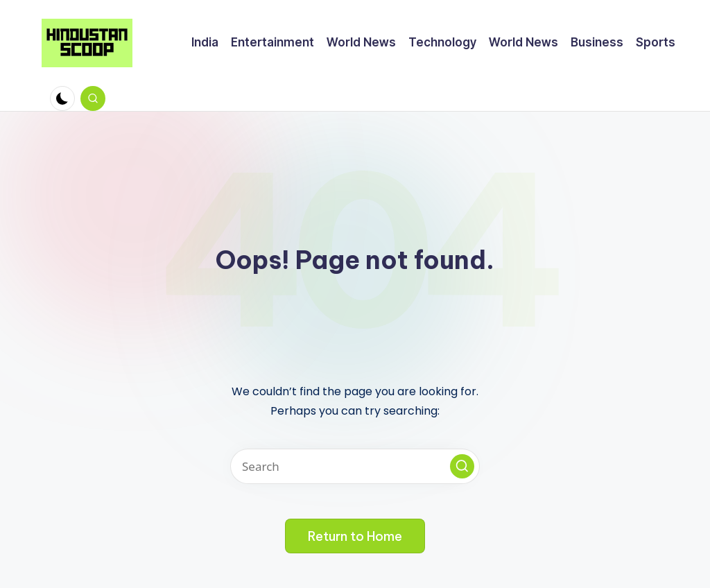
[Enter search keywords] (355, 466)
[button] (462, 466)
